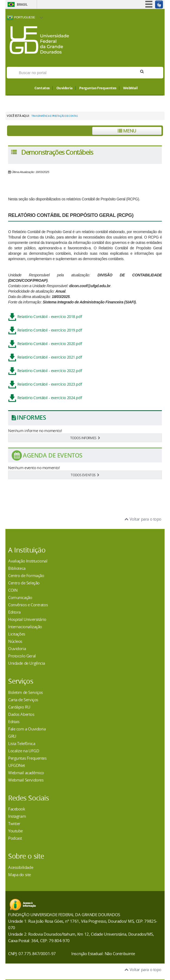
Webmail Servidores (26, 780)
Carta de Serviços (23, 700)
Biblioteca (17, 568)
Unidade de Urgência (27, 663)
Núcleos (15, 641)
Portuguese (21, 18)
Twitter (14, 823)
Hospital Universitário (27, 619)
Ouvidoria (65, 88)
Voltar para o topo (143, 519)
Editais (14, 721)
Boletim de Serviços (25, 692)
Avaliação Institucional (28, 561)
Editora (14, 612)
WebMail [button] (130, 88)
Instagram (17, 816)
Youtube (15, 831)
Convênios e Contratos (28, 605)
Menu (127, 131)
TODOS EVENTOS (85, 475)
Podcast (15, 838)
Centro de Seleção (24, 583)
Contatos (42, 88)
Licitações (17, 634)
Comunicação (20, 597)
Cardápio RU (19, 707)
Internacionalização (25, 627)
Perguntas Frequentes (98, 88)
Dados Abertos (21, 714)
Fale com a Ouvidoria (27, 729)
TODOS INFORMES (85, 438)
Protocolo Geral (22, 656)
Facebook (17, 809)
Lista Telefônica (22, 743)
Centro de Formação (26, 575)
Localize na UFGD (24, 751)
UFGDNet (17, 765)
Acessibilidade (21, 867)
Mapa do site (20, 875)
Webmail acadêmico (26, 773)
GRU (12, 736)
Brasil (22, 4)
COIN (13, 590)
